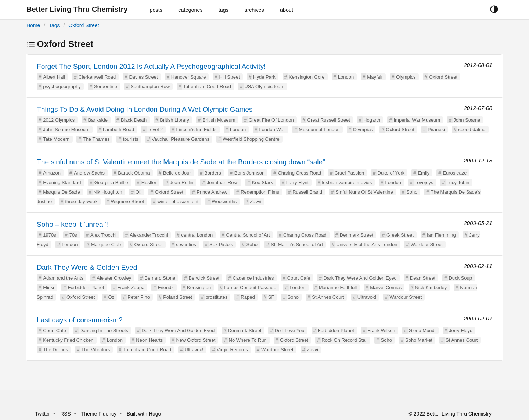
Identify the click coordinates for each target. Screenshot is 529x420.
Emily (424, 173)
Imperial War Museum (417, 120)
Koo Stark (262, 182)
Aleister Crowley (114, 278)
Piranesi (436, 130)
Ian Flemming (441, 235)
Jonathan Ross (223, 182)
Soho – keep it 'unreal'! (72, 224)
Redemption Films (260, 192)
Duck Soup (460, 278)
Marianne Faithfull (338, 288)
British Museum (219, 120)
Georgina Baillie (111, 182)
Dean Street (423, 278)
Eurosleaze (455, 173)
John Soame (467, 120)
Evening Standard (62, 182)
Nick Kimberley (431, 288)
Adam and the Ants (63, 278)
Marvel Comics (386, 288)
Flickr (49, 288)
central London (197, 235)
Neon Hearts (149, 340)
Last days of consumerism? (80, 320)
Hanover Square (189, 77)
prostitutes (216, 297)
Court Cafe (299, 278)
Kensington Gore (307, 77)
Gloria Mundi (422, 331)
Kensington (199, 288)
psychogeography (62, 87)
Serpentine (106, 87)
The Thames (96, 139)
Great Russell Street (329, 120)
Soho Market (419, 340)
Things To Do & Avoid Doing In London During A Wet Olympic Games (145, 109)
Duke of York (391, 173)
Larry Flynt (297, 182)
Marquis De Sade (61, 192)
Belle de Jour (177, 173)
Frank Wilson (381, 331)
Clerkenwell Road (97, 77)
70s (73, 235)
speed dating (472, 130)
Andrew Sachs (89, 173)
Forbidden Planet (86, 288)
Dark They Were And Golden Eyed (360, 278)
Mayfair (375, 77)
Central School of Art (248, 235)
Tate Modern (56, 139)
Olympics (406, 77)
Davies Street (143, 77)
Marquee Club (106, 245)
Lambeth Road (118, 130)
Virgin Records (232, 350)
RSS (66, 414)
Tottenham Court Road (207, 87)
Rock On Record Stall (344, 340)
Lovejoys (424, 182)
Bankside (98, 120)
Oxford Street (84, 25)
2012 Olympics (59, 120)
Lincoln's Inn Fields (196, 130)
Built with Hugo (144, 414)
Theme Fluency (100, 414)
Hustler (149, 182)
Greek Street (400, 235)
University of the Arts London (367, 245)
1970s (49, 235)
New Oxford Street (196, 340)
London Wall (272, 130)
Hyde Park (264, 77)
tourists (131, 139)
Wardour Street (427, 245)
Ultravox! (367, 297)
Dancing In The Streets (104, 331)
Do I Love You (290, 331)
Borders (213, 173)
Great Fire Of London (271, 120)
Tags (54, 25)
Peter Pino (139, 297)
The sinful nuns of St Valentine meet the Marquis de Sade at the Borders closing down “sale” (181, 162)
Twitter (42, 414)
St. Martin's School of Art (297, 245)
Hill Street (230, 77)
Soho (412, 192)
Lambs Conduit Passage (250, 288)
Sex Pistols (221, 245)
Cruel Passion (349, 173)
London (346, 77)
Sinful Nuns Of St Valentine (364, 192)
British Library (174, 120)
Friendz (166, 288)
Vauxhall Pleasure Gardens (181, 139)
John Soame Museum (66, 130)
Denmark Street (357, 235)
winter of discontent (178, 202)
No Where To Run (248, 340)
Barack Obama (134, 173)
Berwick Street (204, 278)
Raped (248, 297)
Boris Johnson (249, 173)
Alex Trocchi (103, 235)
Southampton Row (150, 87)
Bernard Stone (160, 278)
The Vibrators (96, 350)
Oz (111, 297)
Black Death (134, 120)
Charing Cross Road (299, 173)
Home (33, 25)
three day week (81, 202)
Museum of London (319, 130)
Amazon (52, 173)
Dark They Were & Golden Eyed (87, 267)
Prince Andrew (212, 192)
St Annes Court (328, 297)
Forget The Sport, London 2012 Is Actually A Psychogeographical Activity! (151, 66)
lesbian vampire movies (347, 182)
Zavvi (255, 202)
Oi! (139, 192)
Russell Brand (307, 192)
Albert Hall (54, 77)
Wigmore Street (127, 202)
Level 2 (155, 130)
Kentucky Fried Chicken (68, 340)
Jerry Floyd (461, 331)
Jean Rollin (181, 182)
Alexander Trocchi (149, 235)
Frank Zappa (131, 288)
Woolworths (224, 202)
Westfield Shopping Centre (251, 139)
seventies (186, 245)
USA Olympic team (264, 87)
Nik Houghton (108, 192)
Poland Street (178, 297)
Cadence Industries (253, 278)
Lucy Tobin (458, 182)
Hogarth (372, 120)
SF (271, 297)
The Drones (55, 350)
